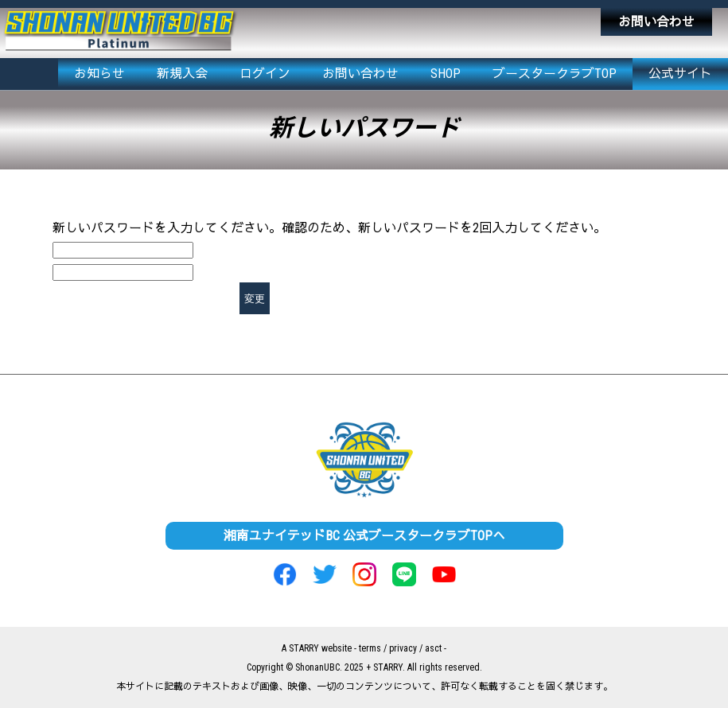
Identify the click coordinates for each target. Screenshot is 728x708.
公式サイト (680, 74)
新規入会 (182, 74)
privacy (403, 648)
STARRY (304, 648)
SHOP (446, 74)
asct (433, 648)
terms (370, 648)
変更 (255, 299)
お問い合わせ (656, 22)
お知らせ (99, 74)
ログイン (265, 74)
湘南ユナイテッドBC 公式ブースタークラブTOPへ (364, 536)
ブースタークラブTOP (555, 74)
